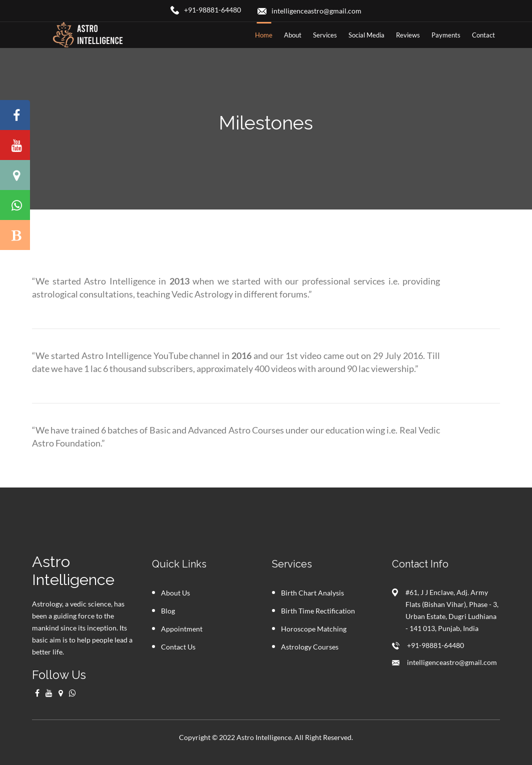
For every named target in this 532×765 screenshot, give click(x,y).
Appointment (182, 629)
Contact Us (178, 647)
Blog (168, 611)
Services (325, 35)
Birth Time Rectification (318, 611)
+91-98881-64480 (435, 645)
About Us (175, 593)
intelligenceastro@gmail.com (452, 662)
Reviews (408, 35)
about (293, 35)
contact (483, 35)
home (264, 35)
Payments (446, 35)
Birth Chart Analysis (312, 593)
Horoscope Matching (314, 629)
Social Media (366, 35)
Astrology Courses (310, 647)
